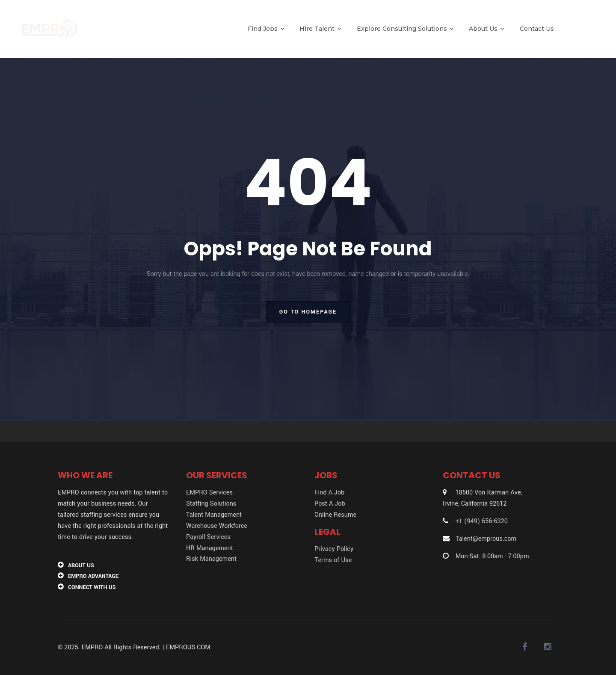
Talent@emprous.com (486, 539)
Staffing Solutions (211, 504)
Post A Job (330, 504)
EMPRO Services (209, 493)
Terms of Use (333, 560)
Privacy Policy (334, 549)
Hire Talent (320, 29)
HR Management (210, 548)
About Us (486, 29)
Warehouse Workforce (217, 526)
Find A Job (329, 493)
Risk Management (211, 559)
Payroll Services (208, 537)
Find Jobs (266, 29)
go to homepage (308, 312)
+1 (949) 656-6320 (482, 521)
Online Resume (335, 515)
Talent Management (214, 515)
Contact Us (537, 29)
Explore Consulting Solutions (405, 29)
